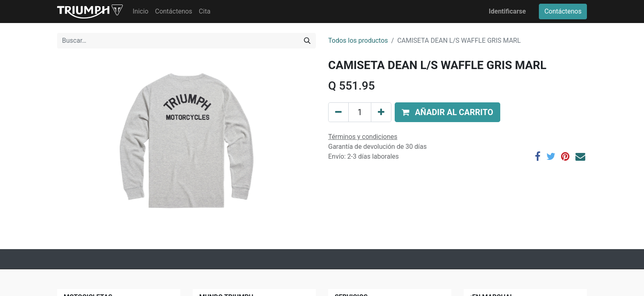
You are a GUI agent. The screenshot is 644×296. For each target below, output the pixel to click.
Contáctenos (563, 11)
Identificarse (507, 11)
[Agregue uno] (381, 112)
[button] (447, 112)
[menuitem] (140, 12)
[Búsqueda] (307, 41)
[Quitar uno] (338, 112)
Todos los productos (358, 40)
